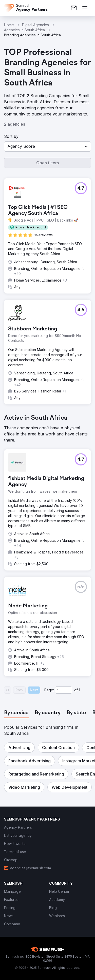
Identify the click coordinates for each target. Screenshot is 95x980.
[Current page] (64, 690)
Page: (49, 690)
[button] (48, 147)
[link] (74, 8)
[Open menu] (85, 8)
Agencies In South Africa (24, 30)
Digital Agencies (35, 25)
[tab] (16, 713)
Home (9, 25)
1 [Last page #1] (79, 690)
